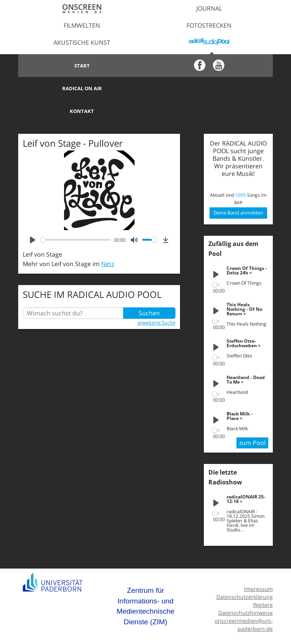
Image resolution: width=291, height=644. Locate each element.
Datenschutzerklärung (245, 574)
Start (82, 66)
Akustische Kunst (82, 42)
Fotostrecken (209, 25)
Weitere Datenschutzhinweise (246, 586)
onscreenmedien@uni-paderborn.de (244, 602)
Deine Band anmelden (238, 190)
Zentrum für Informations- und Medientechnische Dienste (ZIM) (145, 583)
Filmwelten (82, 25)
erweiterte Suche (156, 300)
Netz (108, 241)
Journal (209, 8)
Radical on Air (209, 66)
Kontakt (82, 88)
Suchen (149, 290)
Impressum (258, 566)
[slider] (76, 217)
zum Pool (252, 420)
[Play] (33, 217)
